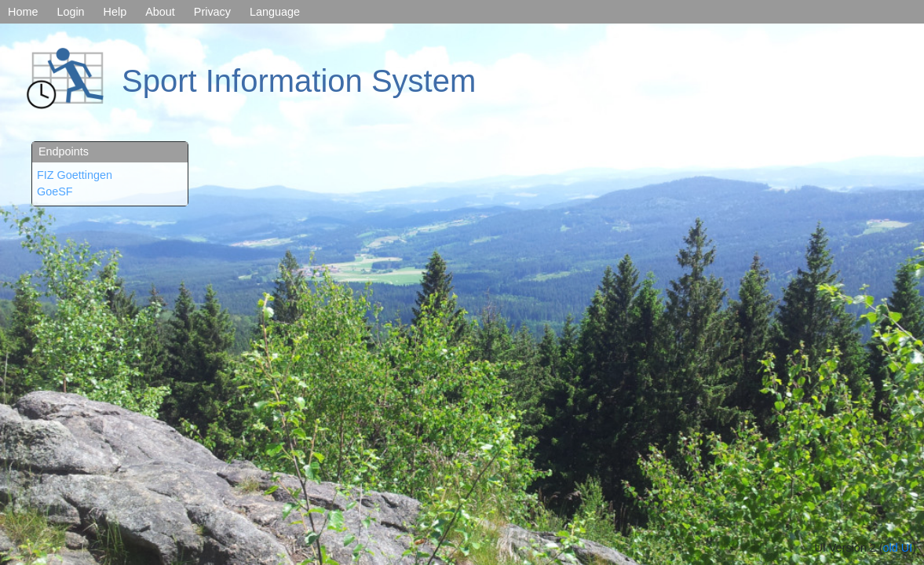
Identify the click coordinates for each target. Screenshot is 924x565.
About (160, 12)
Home (23, 12)
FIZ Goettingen (75, 175)
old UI (898, 548)
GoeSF (55, 191)
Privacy (212, 12)
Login (70, 12)
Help (115, 12)
